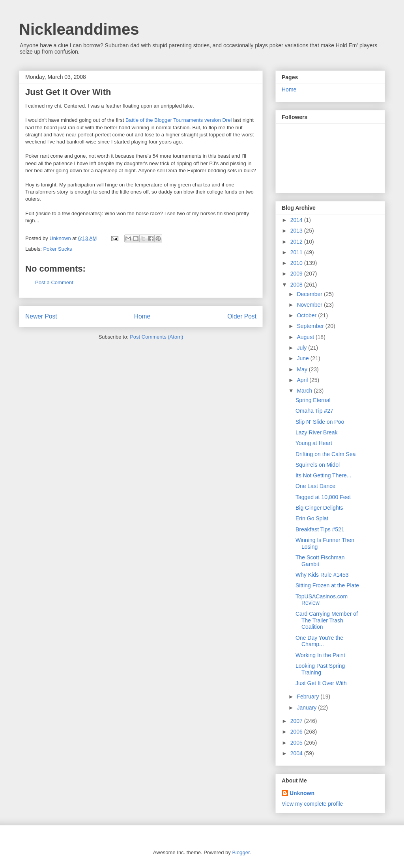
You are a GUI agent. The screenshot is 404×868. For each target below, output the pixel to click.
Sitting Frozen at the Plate (327, 585)
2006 (297, 732)
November (310, 305)
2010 (297, 263)
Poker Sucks (58, 249)
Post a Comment (54, 282)
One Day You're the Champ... (319, 641)
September (311, 326)
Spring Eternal (313, 400)
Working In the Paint (320, 655)
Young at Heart (314, 443)
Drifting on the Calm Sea (326, 454)
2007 (297, 721)
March (305, 391)
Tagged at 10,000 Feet (323, 497)
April (303, 380)
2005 (297, 743)
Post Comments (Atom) (156, 337)
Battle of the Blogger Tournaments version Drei (179, 120)
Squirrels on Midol (318, 465)
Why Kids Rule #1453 (322, 575)
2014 (297, 220)
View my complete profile (312, 804)
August (306, 337)
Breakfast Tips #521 (320, 529)
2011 (297, 252)
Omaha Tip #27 (314, 411)
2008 (297, 285)
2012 (297, 242)
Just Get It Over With (321, 683)
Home (142, 316)
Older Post (242, 316)
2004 (297, 753)
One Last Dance (315, 486)
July (302, 348)
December (310, 294)
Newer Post (41, 316)
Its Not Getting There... (323, 475)
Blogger (241, 852)
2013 (297, 231)
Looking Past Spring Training (320, 669)
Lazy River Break (317, 432)
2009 (297, 274)
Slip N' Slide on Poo (320, 422)
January (307, 708)
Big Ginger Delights (319, 508)
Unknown (61, 238)
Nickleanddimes (79, 29)
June (303, 358)
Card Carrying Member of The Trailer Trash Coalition (327, 620)
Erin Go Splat (312, 518)
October (307, 315)
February (309, 697)
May (303, 369)
